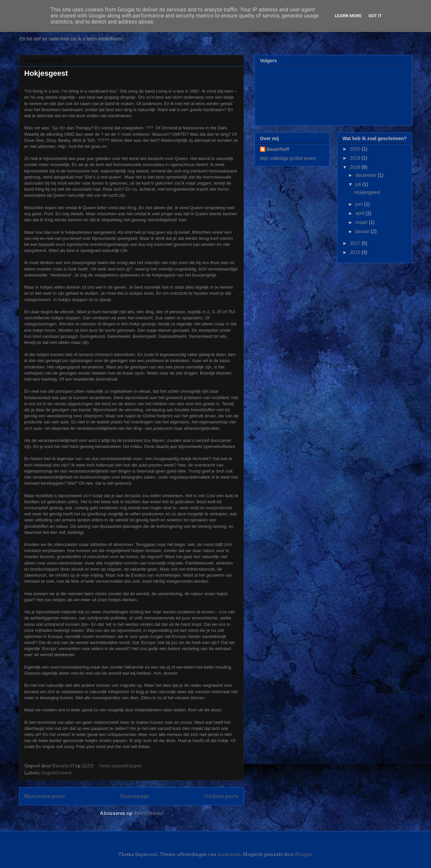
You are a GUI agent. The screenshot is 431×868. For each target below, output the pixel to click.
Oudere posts (221, 796)
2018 (356, 167)
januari (363, 231)
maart (362, 222)
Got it (375, 16)
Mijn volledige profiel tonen (288, 158)
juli (359, 184)
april (360, 213)
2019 (356, 158)
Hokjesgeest (46, 73)
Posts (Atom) (148, 813)
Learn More (348, 16)
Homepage (135, 796)
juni (360, 204)
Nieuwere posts (45, 796)
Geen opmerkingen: (121, 766)
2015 (356, 252)
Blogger (304, 854)
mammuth (229, 854)
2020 (356, 149)
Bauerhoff (278, 149)
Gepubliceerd (56, 773)
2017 (356, 243)
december (366, 175)
